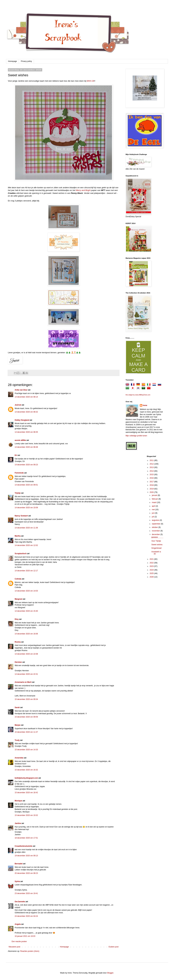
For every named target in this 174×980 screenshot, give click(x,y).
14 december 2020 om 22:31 (26, 674)
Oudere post (113, 947)
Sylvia (18, 881)
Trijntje (18, 493)
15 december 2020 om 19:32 (26, 815)
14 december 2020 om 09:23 (26, 465)
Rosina (18, 642)
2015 (152, 475)
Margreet (19, 599)
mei (153, 510)
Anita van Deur (21, 390)
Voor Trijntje (156, 541)
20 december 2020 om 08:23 (26, 873)
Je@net (18, 405)
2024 (152, 570)
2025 (152, 573)
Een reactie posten (19, 941)
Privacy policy (26, 61)
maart (154, 502)
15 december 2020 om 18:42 (26, 793)
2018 (152, 485)
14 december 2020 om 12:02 (26, 545)
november (156, 531)
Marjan (18, 725)
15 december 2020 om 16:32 (26, 770)
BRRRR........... (157, 537)
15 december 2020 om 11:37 (26, 732)
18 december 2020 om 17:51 (26, 838)
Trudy (17, 740)
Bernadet (19, 864)
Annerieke (19, 758)
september (156, 524)
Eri (16, 455)
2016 (152, 478)
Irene (145, 405)
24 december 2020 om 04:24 (26, 916)
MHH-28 (90, 81)
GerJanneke (20, 902)
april (154, 506)
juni (153, 513)
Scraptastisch (21, 554)
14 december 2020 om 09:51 (26, 485)
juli (153, 517)
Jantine (18, 823)
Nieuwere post (14, 947)
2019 (152, 489)
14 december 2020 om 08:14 (26, 397)
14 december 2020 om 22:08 (26, 654)
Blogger (110, 973)
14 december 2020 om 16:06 (26, 634)
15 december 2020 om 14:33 (26, 750)
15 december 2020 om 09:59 (26, 717)
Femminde (19, 473)
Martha (18, 536)
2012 (152, 464)
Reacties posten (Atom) (30, 951)
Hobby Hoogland (22, 420)
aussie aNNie (20, 440)
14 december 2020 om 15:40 (26, 611)
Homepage (12, 61)
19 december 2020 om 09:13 (26, 856)
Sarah (17, 707)
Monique (18, 801)
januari (155, 495)
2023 (152, 566)
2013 (152, 467)
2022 (152, 563)
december (156, 534)
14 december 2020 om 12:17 (26, 571)
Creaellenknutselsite (24, 846)
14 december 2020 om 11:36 (26, 528)
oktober (155, 527)
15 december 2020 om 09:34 (26, 699)
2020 (152, 492)
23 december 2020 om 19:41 (26, 893)
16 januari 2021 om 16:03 (25, 936)
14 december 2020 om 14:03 (26, 591)
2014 (152, 471)
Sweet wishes (157, 545)
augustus (156, 520)
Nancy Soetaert (21, 516)
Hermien (18, 662)
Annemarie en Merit (23, 682)
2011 (152, 460)
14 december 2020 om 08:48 (26, 447)
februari (155, 499)
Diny (17, 619)
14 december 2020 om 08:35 (26, 432)
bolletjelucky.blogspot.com (26, 778)
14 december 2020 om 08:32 (26, 412)
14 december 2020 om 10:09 (26, 508)
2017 (152, 482)
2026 (152, 577)
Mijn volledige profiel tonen (136, 436)
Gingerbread (156, 548)
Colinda (18, 579)
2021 (152, 559)
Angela (18, 924)
